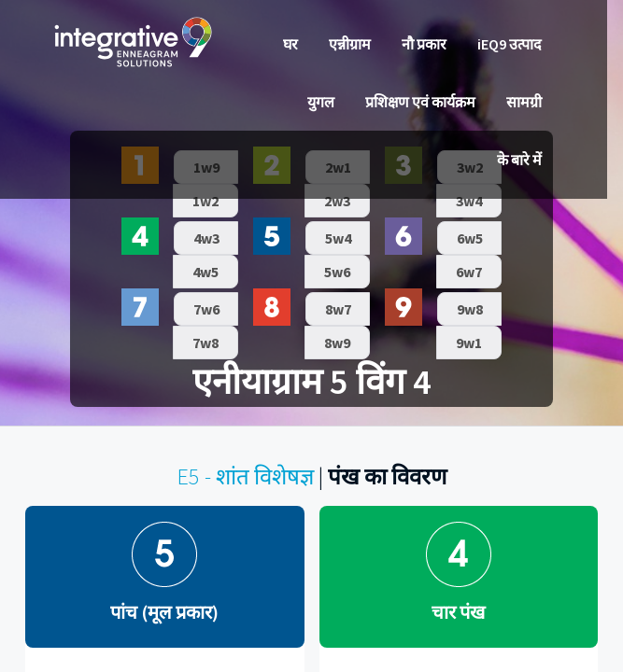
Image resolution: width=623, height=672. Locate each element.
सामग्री (524, 102)
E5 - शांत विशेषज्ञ (246, 476)
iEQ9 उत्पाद (510, 44)
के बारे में (519, 160)
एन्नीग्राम (350, 44)
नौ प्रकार (424, 44)
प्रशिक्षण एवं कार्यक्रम (420, 102)
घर (290, 44)
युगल (321, 102)
